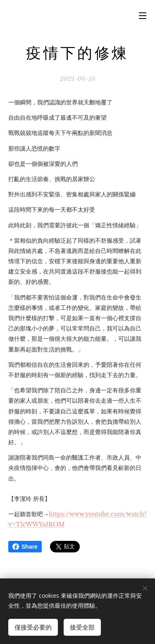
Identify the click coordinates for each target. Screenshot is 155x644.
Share (25, 547)
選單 (143, 16)
